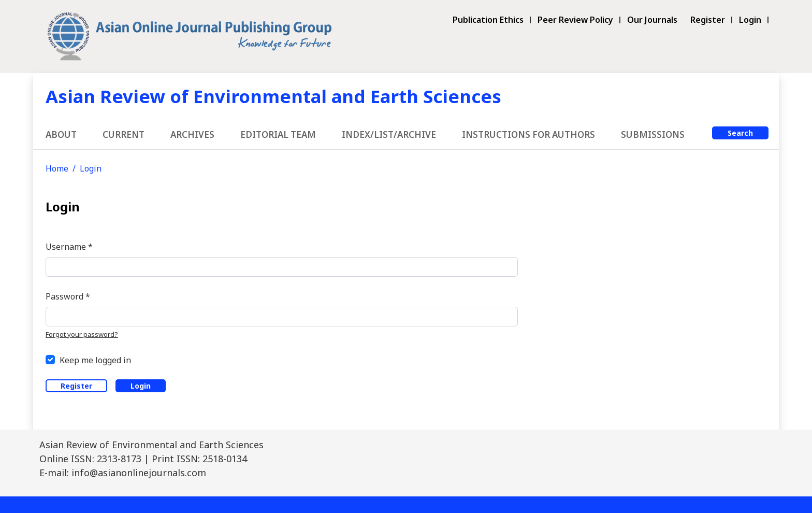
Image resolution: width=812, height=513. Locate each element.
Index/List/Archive (389, 134)
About (61, 134)
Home (57, 168)
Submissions (653, 134)
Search (740, 133)
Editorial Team (278, 134)
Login (750, 20)
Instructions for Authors (528, 134)
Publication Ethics (488, 20)
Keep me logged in (95, 360)
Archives (192, 134)
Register (708, 20)
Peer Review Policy (575, 20)
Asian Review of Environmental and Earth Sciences (273, 96)
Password (68, 296)
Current (124, 134)
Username (69, 246)
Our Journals (652, 20)
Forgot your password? (82, 334)
